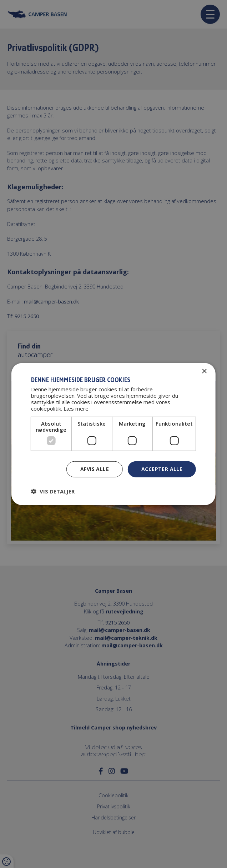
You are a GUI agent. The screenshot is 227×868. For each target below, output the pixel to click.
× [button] (204, 371)
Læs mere (76, 408)
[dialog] (113, 434)
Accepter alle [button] (162, 469)
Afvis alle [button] (95, 469)
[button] (53, 491)
